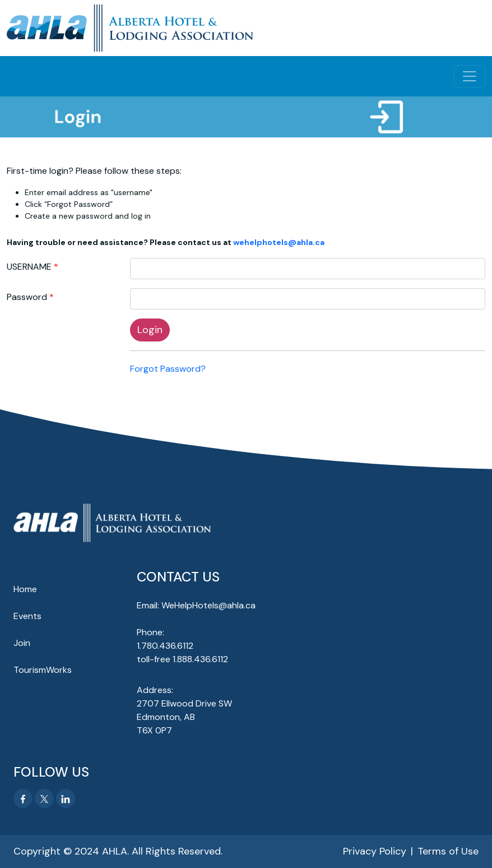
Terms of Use (448, 851)
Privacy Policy (375, 851)
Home (25, 589)
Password (27, 297)
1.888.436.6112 (200, 659)
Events (27, 616)
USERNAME (29, 267)
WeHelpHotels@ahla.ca (208, 605)
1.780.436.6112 (165, 646)
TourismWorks (43, 670)
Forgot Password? (168, 369)
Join (22, 643)
